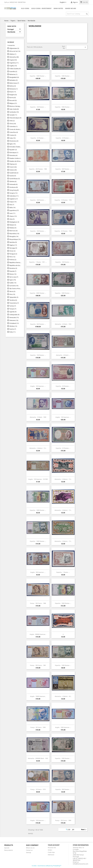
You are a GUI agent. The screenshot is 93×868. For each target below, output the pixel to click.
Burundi (13, 100)
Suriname (14, 286)
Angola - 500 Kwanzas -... (38, 572)
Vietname (14, 320)
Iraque (13, 202)
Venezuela (14, 317)
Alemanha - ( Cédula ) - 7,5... (38, 448)
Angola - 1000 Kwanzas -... (63, 727)
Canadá (13, 115)
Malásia (13, 228)
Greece (13, 170)
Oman (12, 251)
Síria (12, 294)
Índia (12, 332)
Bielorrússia (14, 83)
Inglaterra (14, 199)
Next (84, 830)
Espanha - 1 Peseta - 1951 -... (38, 262)
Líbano (13, 216)
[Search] (77, 14)
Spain (13, 280)
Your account (54, 845)
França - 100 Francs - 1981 (38, 665)
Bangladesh (14, 77)
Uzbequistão (14, 315)
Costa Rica (14, 132)
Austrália (13, 71)
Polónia (13, 260)
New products (9, 850)
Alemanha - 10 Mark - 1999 (38, 417)
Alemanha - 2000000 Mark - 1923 (38, 758)
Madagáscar (14, 222)
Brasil (13, 92)
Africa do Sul (15, 51)
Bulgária (13, 95)
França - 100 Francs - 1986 (38, 603)
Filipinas (13, 164)
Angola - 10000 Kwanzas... (38, 696)
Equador (13, 150)
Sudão (13, 283)
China (13, 124)
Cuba (12, 138)
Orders (50, 850)
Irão (12, 205)
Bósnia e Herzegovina (15, 106)
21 (73, 830)
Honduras (14, 187)
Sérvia (12, 291)
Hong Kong (14, 190)
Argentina (14, 63)
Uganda (13, 312)
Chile (12, 121)
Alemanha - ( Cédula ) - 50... (63, 696)
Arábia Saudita (15, 69)
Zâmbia (13, 326)
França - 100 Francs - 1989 (63, 820)
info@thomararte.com (81, 864)
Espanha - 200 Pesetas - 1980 (38, 169)
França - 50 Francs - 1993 (38, 727)
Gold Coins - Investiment (41, 8)
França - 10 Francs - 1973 (38, 789)
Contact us (29, 850)
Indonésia (14, 196)
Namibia (13, 242)
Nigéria (13, 245)
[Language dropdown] (63, 2)
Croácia (13, 135)
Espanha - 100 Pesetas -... (38, 107)
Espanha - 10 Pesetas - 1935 (63, 200)
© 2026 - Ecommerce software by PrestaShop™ (47, 866)
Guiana (13, 176)
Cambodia (14, 112)
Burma (13, 97)
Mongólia (14, 236)
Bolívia (13, 86)
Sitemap (29, 852)
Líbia (12, 219)
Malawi (13, 225)
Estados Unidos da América (15, 158)
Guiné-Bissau (15, 179)
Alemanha (14, 57)
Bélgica (13, 103)
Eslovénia (13, 155)
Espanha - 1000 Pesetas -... (38, 76)
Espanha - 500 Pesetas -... (63, 169)
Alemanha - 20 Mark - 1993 (63, 324)
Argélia (13, 66)
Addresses (51, 855)
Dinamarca (14, 141)
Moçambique (15, 239)
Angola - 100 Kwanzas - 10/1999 (38, 479)
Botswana (14, 89)
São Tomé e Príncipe (15, 288)
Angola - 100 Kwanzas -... (38, 386)
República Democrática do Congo (15, 262)
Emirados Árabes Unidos (15, 147)
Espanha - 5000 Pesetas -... (38, 293)
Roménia (13, 268)
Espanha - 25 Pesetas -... (38, 138)
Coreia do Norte (15, 129)
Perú (12, 257)
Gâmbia (13, 181)
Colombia (13, 126)
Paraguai (13, 254)
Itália (12, 207)
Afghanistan (14, 48)
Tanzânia (13, 300)
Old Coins (25, 8)
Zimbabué (14, 323)
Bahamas (13, 74)
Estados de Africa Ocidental (15, 161)
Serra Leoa (14, 277)
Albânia (13, 54)
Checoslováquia (15, 118)
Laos (12, 213)
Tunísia (13, 306)
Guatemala (14, 173)
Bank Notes (58, 8)
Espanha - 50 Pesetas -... (63, 386)
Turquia (13, 309)
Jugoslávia (14, 210)
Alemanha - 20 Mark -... (63, 355)
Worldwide (11, 32)
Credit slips (51, 852)
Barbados (13, 80)
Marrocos (13, 231)
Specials (7, 848)
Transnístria (14, 303)
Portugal (11, 29)
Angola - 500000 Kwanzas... (38, 634)
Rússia (13, 274)
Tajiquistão (14, 297)
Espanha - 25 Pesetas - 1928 (63, 231)
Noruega (13, 248)
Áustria (13, 329)
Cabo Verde (14, 109)
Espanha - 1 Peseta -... (63, 572)
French (13, 167)
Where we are (71, 8)
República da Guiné (15, 265)
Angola (13, 60)
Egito (12, 144)
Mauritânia (14, 234)
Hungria (13, 193)
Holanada (13, 184)
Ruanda (13, 271)
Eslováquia (14, 152)
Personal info (52, 848)
